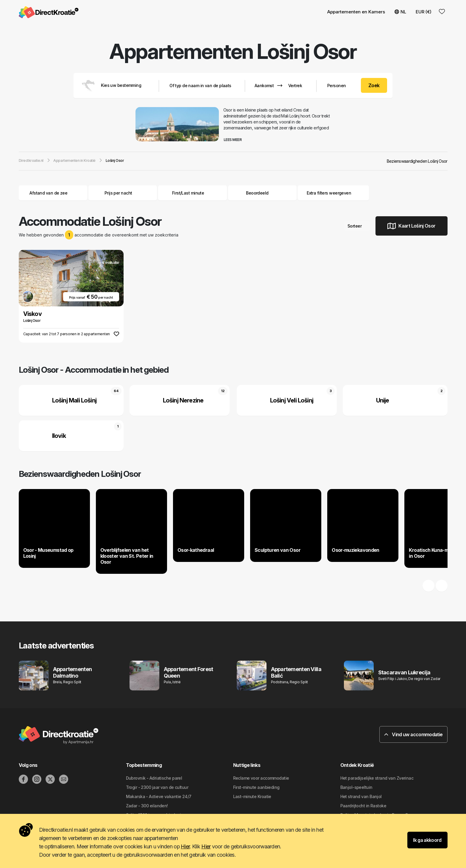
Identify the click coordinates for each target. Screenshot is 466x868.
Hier (185, 846)
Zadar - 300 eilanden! (147, 806)
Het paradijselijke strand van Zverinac (377, 778)
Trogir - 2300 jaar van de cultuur (157, 787)
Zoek (374, 85)
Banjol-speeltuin (356, 787)
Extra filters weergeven (333, 193)
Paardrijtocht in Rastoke (363, 806)
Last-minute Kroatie (252, 796)
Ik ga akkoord (427, 840)
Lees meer (235, 140)
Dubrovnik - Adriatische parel (154, 778)
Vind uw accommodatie (413, 734)
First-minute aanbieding (256, 787)
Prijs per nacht (123, 193)
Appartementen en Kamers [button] (356, 12)
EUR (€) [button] (424, 12)
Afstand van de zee (53, 193)
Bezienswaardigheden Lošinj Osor (417, 161)
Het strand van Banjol (361, 796)
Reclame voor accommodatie (261, 778)
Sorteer (357, 226)
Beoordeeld (257, 193)
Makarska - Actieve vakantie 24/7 (159, 796)
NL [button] (400, 12)
